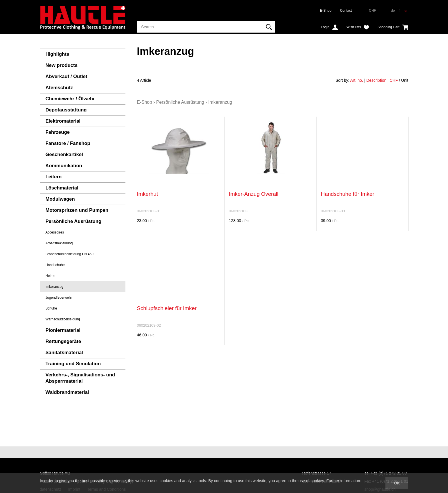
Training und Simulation (73, 364)
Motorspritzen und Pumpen (77, 210)
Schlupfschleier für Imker (167, 308)
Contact (346, 11)
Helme (50, 276)
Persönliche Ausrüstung (73, 221)
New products (61, 65)
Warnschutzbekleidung (63, 319)
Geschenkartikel (64, 154)
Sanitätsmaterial (64, 353)
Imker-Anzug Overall (254, 194)
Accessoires (55, 232)
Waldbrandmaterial (67, 392)
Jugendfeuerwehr (59, 298)
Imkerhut (147, 194)
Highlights (57, 54)
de (393, 11)
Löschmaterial (62, 188)
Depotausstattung (66, 110)
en (406, 11)
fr (400, 11)
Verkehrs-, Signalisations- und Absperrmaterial (80, 378)
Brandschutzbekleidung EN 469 (69, 254)
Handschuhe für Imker (348, 194)
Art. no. (357, 80)
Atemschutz (59, 88)
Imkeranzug (54, 287)
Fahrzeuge (58, 132)
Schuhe (51, 308)
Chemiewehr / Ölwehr (70, 99)
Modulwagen (60, 199)
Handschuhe (55, 265)
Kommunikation (64, 166)
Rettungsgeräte (63, 341)
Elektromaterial (63, 121)
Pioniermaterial (63, 330)
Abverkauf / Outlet (66, 76)
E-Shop (326, 11)
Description (376, 80)
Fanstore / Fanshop (68, 143)
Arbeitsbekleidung (59, 243)
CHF (394, 80)
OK (397, 483)
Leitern (54, 177)
